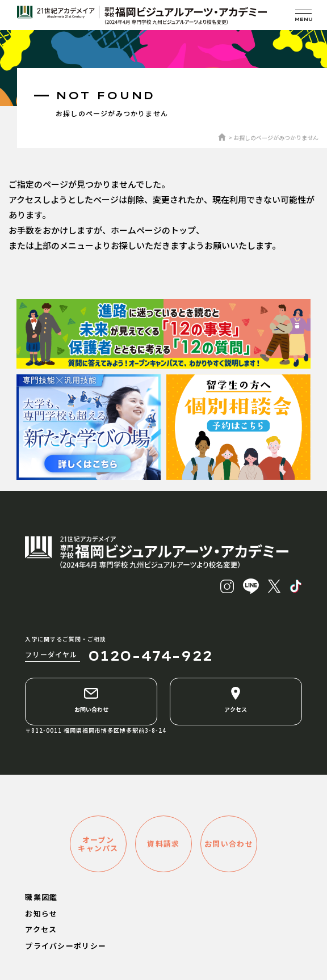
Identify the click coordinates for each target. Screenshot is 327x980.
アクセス (236, 700)
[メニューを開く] (303, 15)
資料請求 (163, 844)
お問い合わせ (91, 700)
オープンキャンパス (98, 844)
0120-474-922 (150, 656)
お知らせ (41, 913)
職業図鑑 (41, 897)
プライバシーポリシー (66, 946)
